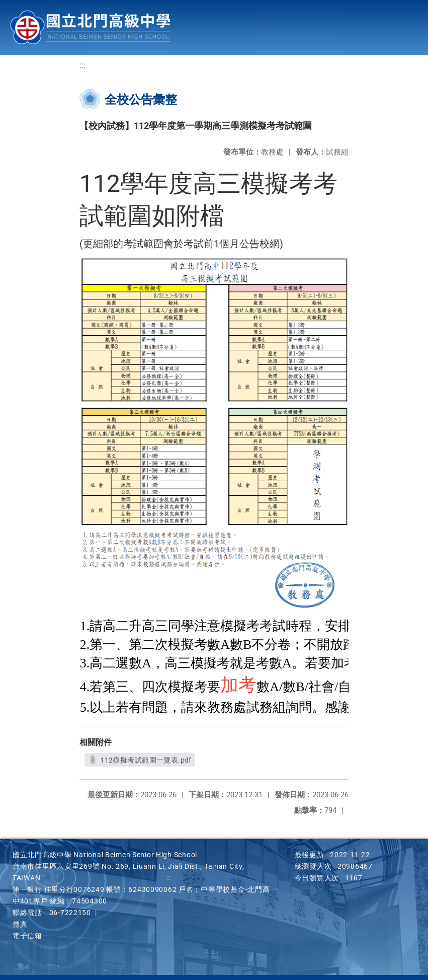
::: (82, 66)
